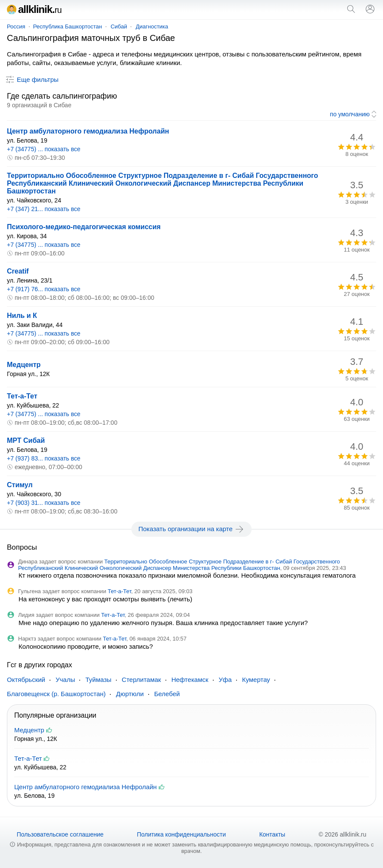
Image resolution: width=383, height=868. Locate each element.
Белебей (167, 694)
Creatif (18, 271)
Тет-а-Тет (22, 396)
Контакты (272, 834)
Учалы (65, 680)
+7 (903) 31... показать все (44, 503)
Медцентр (24, 365)
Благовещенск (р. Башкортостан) (56, 694)
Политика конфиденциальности (182, 834)
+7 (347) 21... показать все (44, 209)
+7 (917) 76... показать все (44, 289)
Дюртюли (130, 694)
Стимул (20, 485)
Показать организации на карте (191, 529)
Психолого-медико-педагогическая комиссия (84, 227)
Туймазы (98, 680)
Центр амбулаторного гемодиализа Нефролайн (88, 131)
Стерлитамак (142, 680)
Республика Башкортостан (68, 26)
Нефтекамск (190, 680)
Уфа (225, 680)
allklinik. (34, 9)
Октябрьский (26, 680)
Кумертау (256, 680)
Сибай (119, 26)
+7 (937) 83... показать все (44, 458)
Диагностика (152, 26)
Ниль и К (22, 316)
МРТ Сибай (26, 440)
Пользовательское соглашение (60, 834)
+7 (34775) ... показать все (44, 149)
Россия (16, 26)
